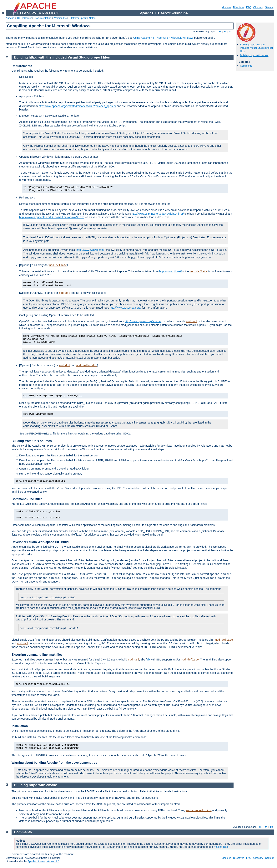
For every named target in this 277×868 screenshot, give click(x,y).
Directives (239, 7)
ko (231, 31)
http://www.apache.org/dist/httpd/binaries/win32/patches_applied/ (77, 106)
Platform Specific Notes (83, 18)
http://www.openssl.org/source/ (143, 321)
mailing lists (221, 847)
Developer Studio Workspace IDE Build (40, 542)
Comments (246, 66)
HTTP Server (24, 18)
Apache (10, 18)
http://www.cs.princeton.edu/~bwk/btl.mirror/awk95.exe (52, 217)
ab (148, 660)
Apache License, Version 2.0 (43, 861)
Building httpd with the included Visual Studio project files (256, 48)
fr (225, 31)
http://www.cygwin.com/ (90, 250)
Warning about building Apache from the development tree (54, 763)
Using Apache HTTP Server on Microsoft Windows (163, 38)
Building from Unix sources (32, 441)
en (219, 31)
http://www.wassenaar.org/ (126, 308)
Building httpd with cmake (254, 55)
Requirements (22, 66)
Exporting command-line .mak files (37, 655)
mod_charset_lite (199, 810)
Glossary (258, 7)
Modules (226, 7)
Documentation (43, 18)
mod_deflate (58, 265)
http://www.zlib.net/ (171, 271)
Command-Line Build (27, 499)
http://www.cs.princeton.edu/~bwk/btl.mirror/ (158, 214)
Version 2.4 (60, 18)
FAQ (249, 7)
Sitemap (270, 7)
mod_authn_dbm (86, 365)
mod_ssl (65, 293)
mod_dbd (64, 365)
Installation (20, 726)
